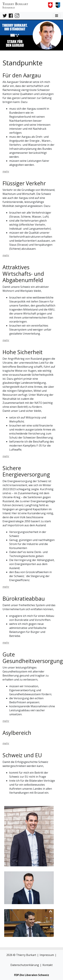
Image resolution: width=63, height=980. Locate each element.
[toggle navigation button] (57, 16)
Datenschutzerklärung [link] (25, 965)
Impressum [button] (47, 955)
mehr (6, 171)
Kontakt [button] (48, 965)
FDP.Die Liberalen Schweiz (32, 975)
